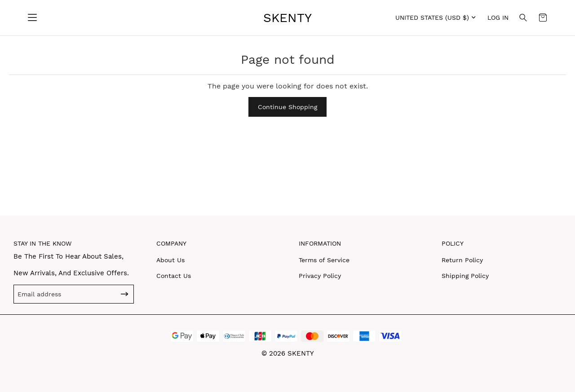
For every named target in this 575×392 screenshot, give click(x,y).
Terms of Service (324, 260)
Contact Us (174, 276)
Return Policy (462, 260)
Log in (498, 18)
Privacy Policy (320, 276)
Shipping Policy (465, 276)
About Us (170, 260)
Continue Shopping (287, 107)
